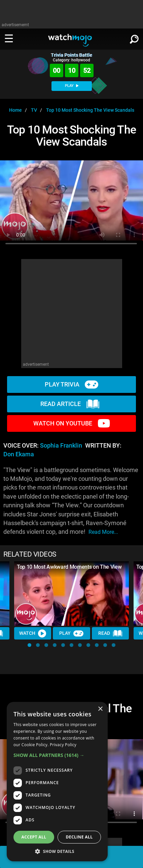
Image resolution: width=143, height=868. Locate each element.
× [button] (100, 709)
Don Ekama (19, 454)
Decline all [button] (79, 837)
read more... (103, 532)
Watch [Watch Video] (33, 633)
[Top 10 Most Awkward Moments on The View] (71, 594)
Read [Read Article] (110, 633)
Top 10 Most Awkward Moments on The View (69, 567)
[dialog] (57, 782)
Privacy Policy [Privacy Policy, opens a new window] (63, 745)
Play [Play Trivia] (71, 633)
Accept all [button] (34, 837)
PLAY (72, 86)
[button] (29, 645)
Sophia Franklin (61, 446)
